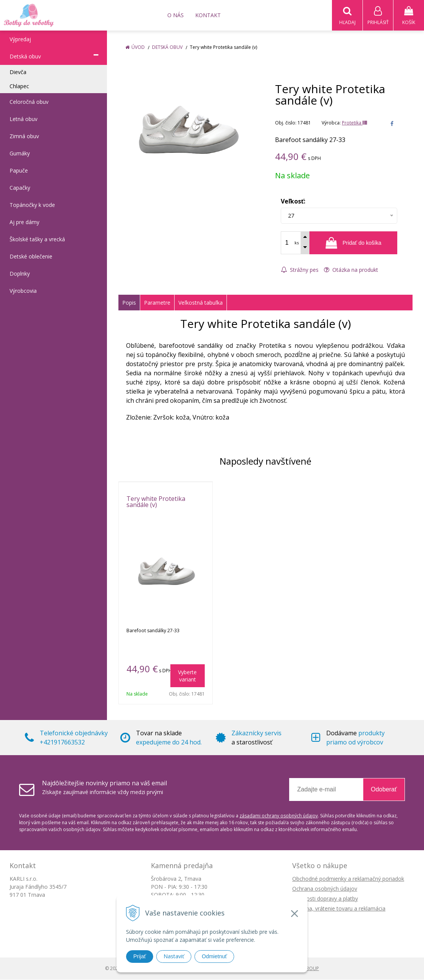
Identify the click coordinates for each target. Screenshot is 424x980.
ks (297, 243)
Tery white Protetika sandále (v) (156, 502)
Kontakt (208, 15)
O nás (176, 15)
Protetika (354, 123)
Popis (129, 303)
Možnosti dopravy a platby (325, 899)
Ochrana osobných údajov (325, 889)
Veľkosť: (293, 202)
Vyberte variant (187, 676)
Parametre (157, 303)
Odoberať (384, 790)
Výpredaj (20, 40)
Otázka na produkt (351, 270)
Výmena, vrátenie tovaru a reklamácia (339, 909)
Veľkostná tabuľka (201, 303)
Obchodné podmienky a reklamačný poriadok (348, 879)
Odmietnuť (214, 956)
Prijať (140, 956)
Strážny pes (300, 270)
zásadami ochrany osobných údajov (279, 816)
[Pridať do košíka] (353, 243)
